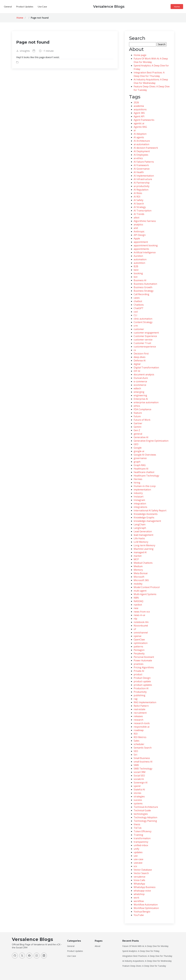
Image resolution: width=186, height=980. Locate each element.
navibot (138, 605)
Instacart (139, 497)
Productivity (140, 692)
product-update (142, 681)
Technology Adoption (145, 817)
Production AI (141, 688)
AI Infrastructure (143, 179)
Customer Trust (142, 343)
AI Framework (141, 165)
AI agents (139, 137)
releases (138, 716)
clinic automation (143, 319)
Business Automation (145, 284)
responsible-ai (142, 727)
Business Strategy (144, 291)
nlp (135, 619)
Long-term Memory (144, 545)
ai (135, 130)
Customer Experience (145, 336)
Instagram (139, 500)
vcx (135, 866)
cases (137, 298)
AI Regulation (141, 190)
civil (136, 312)
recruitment (140, 713)
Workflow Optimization (146, 908)
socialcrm (139, 779)
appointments (141, 249)
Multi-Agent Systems (145, 594)
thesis (137, 824)
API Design (140, 235)
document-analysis (144, 374)
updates (138, 852)
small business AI (143, 762)
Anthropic (139, 231)
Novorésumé (141, 626)
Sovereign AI (141, 783)
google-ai (139, 451)
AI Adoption (140, 134)
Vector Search (141, 873)
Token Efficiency (143, 831)
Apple (137, 238)
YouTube (139, 915)
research (138, 720)
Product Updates (102, 6)
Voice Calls (139, 880)
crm (136, 326)
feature (138, 413)
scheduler (139, 744)
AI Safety (138, 200)
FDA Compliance (142, 409)
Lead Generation (143, 531)
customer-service (143, 340)
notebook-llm (141, 622)
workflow (139, 901)
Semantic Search (143, 748)
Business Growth (143, 287)
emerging (139, 392)
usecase (138, 863)
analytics (138, 225)
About (98, 946)
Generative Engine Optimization (151, 441)
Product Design (142, 678)
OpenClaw (139, 640)
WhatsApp (139, 884)
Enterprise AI (141, 399)
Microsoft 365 (141, 580)
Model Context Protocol (147, 587)
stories (137, 793)
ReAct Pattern (141, 706)
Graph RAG (140, 465)
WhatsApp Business (145, 887)
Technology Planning (145, 821)
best (136, 270)
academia (139, 106)
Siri (135, 755)
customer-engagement (146, 333)
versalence (139, 877)
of (135, 629)
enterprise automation (146, 402)
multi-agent (140, 591)
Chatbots (139, 305)
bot (136, 277)
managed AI (140, 552)
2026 (136, 102)
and (136, 228)
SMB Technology (143, 769)
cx (135, 350)
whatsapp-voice (142, 891)
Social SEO (139, 776)
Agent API (139, 116)
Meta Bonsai (141, 573)
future (137, 416)
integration (140, 504)
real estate (139, 709)
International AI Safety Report (150, 510)
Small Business (142, 758)
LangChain (140, 524)
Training (138, 835)
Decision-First (141, 354)
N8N (136, 598)
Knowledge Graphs (144, 517)
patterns (138, 647)
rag (136, 699)
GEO (136, 444)
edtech (137, 388)
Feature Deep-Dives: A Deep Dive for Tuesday (144, 966)
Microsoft (139, 577)
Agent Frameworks (144, 120)
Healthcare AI (141, 469)
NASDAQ (138, 601)
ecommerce (140, 385)
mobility (138, 584)
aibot (137, 218)
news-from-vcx (142, 612)
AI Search (139, 204)
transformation (142, 838)
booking (138, 273)
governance (140, 458)
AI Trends (139, 214)
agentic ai (139, 123)
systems (138, 803)
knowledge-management (147, 521)
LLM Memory (141, 542)
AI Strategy (140, 207)
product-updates (143, 685)
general (138, 434)
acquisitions (140, 109)
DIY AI (137, 371)
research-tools (142, 723)
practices (139, 664)
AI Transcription (143, 211)
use (136, 856)
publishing (139, 695)
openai (137, 636)
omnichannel (141, 633)
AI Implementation (144, 176)
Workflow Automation (146, 905)
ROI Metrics (140, 737)
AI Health (139, 172)
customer (139, 329)
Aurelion (138, 256)
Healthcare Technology (146, 476)
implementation (142, 490)
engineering (140, 395)
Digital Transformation (146, 367)
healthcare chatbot (144, 472)
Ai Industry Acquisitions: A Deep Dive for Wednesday (147, 961)
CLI (135, 315)
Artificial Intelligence (145, 252)
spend (137, 786)
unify (136, 849)
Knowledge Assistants (146, 514)
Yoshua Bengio (142, 912)
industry (138, 493)
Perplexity (139, 653)
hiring (137, 483)
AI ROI (137, 197)
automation (140, 259)
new (136, 608)
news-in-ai (139, 615)
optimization (141, 643)
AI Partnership (142, 183)
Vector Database (143, 870)
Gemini (137, 427)
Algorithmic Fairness (145, 221)
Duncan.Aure (141, 378)
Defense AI (140, 361)
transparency (141, 842)
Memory (138, 570)
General (86, 6)
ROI (136, 734)
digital (137, 364)
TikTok (138, 828)
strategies (139, 796)
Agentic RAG (140, 127)
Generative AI (141, 437)
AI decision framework (146, 148)
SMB (136, 765)
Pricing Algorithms (144, 667)
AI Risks (138, 193)
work (136, 898)
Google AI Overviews (145, 455)
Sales (137, 741)
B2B (136, 266)
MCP (136, 559)
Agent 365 (139, 113)
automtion (139, 263)
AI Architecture (142, 141)
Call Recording (141, 294)
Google (138, 448)
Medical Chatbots (143, 563)
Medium (138, 566)
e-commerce (140, 381)
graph (137, 462)
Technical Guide (142, 810)
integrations (140, 507)
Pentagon (139, 650)
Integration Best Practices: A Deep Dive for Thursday (147, 956)
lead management (143, 535)
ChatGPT (139, 308)
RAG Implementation (145, 702)
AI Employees (141, 155)
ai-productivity (142, 186)
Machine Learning (144, 549)
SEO (136, 751)
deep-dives (140, 357)
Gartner (138, 423)
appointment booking (146, 245)
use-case (138, 859)
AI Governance (142, 169)
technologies (141, 814)
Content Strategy (143, 322)
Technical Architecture (146, 807)
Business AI (140, 280)
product (138, 674)
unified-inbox (141, 845)
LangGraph (140, 528)
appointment (141, 242)
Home (178, 7)
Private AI (139, 671)
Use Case (120, 6)
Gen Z (137, 430)
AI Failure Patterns (144, 162)
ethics (137, 406)
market (138, 556)
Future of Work (142, 420)
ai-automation (141, 144)
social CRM (140, 772)
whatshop (139, 894)
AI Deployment (142, 151)
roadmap (139, 730)
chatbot (138, 301)
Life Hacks (139, 538)
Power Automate (143, 660)
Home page (140, 55)
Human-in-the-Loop (145, 486)
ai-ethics (138, 158)
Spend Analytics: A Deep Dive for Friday (141, 951)
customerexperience (145, 347)
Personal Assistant (144, 657)
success (138, 800)
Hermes (138, 479)
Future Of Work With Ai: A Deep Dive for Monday (145, 946)
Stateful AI (139, 789)
